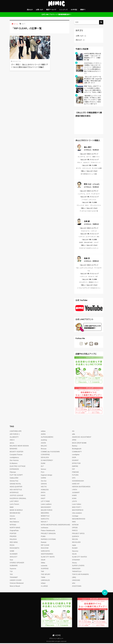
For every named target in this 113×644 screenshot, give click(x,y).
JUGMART (76, 493)
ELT (42, 467)
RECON (75, 540)
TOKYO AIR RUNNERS (81, 575)
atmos (12, 444)
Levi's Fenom (14, 505)
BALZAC (44, 447)
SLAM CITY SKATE (48, 558)
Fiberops (13, 473)
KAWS (74, 496)
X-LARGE (44, 587)
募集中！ (83, 10)
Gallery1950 (14, 479)
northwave (45, 528)
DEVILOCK (45, 458)
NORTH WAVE (15, 528)
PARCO (75, 531)
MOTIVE (13, 520)
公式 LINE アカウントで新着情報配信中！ (56, 15)
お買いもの (39, 10)
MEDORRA (45, 514)
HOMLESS (45, 490)
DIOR (74, 458)
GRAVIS (44, 485)
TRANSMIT (14, 578)
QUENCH (76, 537)
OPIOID (75, 528)
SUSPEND (45, 569)
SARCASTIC (45, 552)
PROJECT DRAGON (48, 534)
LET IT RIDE (45, 502)
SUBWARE (14, 566)
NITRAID (13, 526)
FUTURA (75, 476)
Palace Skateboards (48, 531)
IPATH (43, 493)
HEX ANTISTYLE (16, 490)
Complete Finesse (16, 455)
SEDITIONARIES (47, 555)
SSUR (43, 561)
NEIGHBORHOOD (79, 520)
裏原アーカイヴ (51, 10)
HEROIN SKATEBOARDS (81, 488)
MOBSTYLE (45, 517)
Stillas (43, 564)
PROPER (13, 537)
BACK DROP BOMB (79, 444)
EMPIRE (75, 467)
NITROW (75, 526)
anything (44, 441)
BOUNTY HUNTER (17, 452)
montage (75, 517)
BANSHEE (14, 450)
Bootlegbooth (77, 450)
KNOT (43, 499)
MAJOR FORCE (47, 511)
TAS (11, 575)
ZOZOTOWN (77, 587)
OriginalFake (14, 531)
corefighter (76, 455)
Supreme (13, 569)
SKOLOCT (14, 558)
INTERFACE (14, 493)
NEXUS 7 (44, 523)
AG (73, 432)
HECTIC (44, 488)
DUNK (43, 464)
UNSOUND (76, 581)
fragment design (47, 476)
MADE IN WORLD (16, 511)
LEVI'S (75, 502)
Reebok (44, 543)
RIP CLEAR (45, 546)
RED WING (14, 543)
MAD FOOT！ (77, 508)
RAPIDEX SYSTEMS (48, 540)
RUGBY (75, 549)
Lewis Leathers (46, 505)
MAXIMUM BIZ (15, 514)
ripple (74, 546)
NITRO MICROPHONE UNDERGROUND (56, 526)
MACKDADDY (46, 508)
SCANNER (14, 555)
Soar (11, 561)
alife (74, 435)
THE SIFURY (46, 575)
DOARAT (75, 461)
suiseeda (44, 566)
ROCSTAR (45, 549)
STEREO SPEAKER (17, 564)
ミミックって (63, 10)
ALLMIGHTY (14, 438)
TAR (42, 572)
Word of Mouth (15, 587)
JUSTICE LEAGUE (17, 496)
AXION (43, 444)
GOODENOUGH (78, 482)
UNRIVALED (45, 581)
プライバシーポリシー (56, 639)
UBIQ (74, 578)
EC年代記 (74, 10)
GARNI (43, 479)
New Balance (14, 523)
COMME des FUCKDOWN (50, 452)
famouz (43, 470)
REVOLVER (76, 543)
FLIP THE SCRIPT (16, 476)
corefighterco (14, 458)
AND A (12, 441)
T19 (11, 572)
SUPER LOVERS (78, 566)
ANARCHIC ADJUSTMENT (82, 438)
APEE (74, 441)
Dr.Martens (14, 464)
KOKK (74, 499)
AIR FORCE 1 (15, 435)
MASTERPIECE (78, 511)
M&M (12, 508)
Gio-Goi (44, 482)
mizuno (12, 517)
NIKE (74, 523)
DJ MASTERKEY (47, 461)
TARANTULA (77, 572)
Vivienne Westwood (17, 584)
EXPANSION (14, 470)
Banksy (75, 447)
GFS (74, 479)
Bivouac (44, 450)
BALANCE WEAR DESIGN (19, 447)
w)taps (43, 584)
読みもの (30, 10)
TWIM (43, 578)
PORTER (13, 534)
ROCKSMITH (15, 549)
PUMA (43, 537)
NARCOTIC (45, 520)
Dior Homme (14, 461)
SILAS (74, 555)
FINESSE (76, 473)
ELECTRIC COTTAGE (18, 467)
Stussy (75, 564)
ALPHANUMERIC (47, 438)
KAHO (43, 496)
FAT (74, 470)
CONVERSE (45, 455)
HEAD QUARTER (16, 488)
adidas (43, 432)
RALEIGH (13, 540)
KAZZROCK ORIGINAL (18, 499)
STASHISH (76, 561)
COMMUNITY (77, 452)
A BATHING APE (16, 432)
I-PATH (75, 490)
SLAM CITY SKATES (80, 558)
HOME (57, 636)
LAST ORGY (14, 502)
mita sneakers (77, 514)
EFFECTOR (76, 464)
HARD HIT (76, 485)
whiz (74, 584)
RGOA (12, 546)
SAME (12, 552)
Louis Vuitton (77, 505)
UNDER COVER (16, 581)
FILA (43, 473)
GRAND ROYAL (15, 485)
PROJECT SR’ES (78, 534)
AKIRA (43, 435)
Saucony (75, 552)
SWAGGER (76, 569)
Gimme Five (14, 482)
